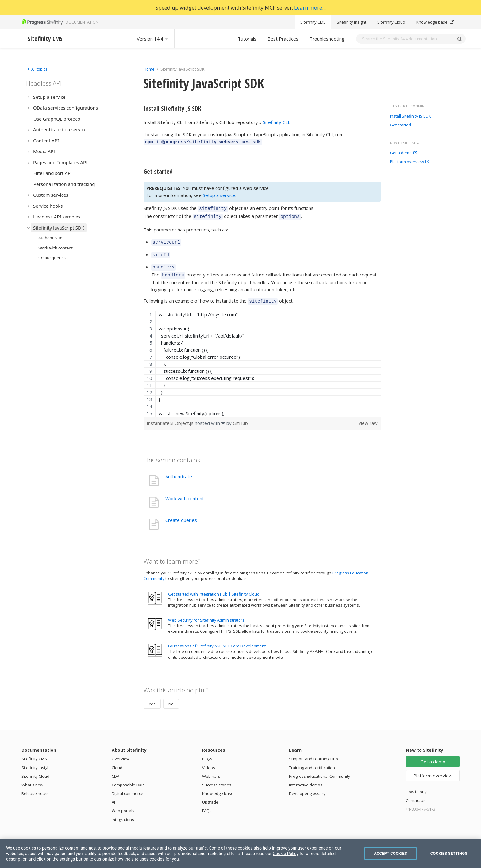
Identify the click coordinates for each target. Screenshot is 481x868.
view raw (368, 416)
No (171, 696)
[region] (262, 356)
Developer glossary (307, 786)
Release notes (35, 786)
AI (113, 795)
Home (149, 69)
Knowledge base (435, 22)
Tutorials (247, 39)
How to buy (416, 784)
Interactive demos (306, 777)
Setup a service (219, 194)
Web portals (123, 803)
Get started (400, 125)
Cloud (117, 760)
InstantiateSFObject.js (171, 416)
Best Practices (283, 39)
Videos (209, 760)
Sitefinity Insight (352, 22)
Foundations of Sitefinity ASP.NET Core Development (217, 638)
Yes (152, 696)
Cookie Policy (286, 854)
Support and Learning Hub (314, 751)
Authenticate (179, 469)
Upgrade (210, 795)
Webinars (211, 769)
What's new (32, 777)
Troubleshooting (327, 39)
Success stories (217, 777)
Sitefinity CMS (313, 22)
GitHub (240, 416)
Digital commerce (127, 786)
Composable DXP (128, 777)
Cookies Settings (449, 853)
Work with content (185, 491)
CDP (115, 769)
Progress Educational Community (320, 769)
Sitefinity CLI (276, 122)
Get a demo (404, 153)
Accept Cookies (391, 853)
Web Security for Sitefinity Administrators (206, 613)
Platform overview (410, 162)
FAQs (207, 803)
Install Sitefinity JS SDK (410, 116)
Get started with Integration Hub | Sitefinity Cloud (214, 587)
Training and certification (312, 760)
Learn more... (310, 8)
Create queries (181, 513)
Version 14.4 (153, 39)
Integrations (123, 812)
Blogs (207, 751)
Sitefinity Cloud (391, 22)
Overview (121, 751)
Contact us (416, 793)
